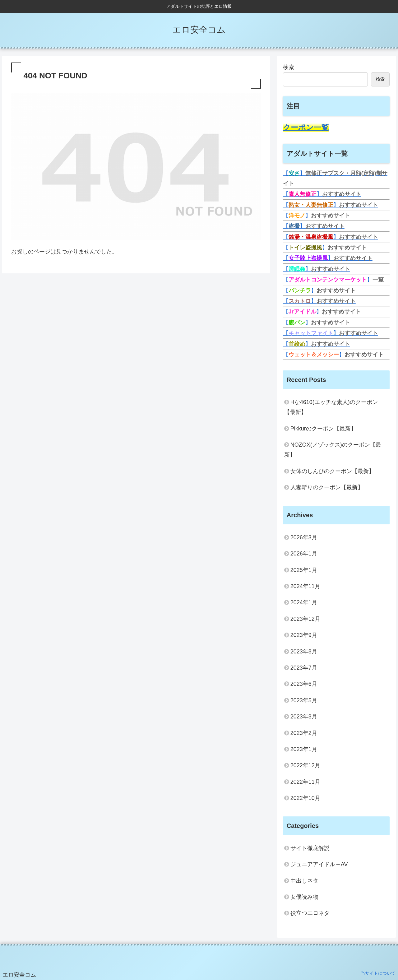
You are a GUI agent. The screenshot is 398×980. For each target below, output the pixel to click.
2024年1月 (304, 602)
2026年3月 (304, 537)
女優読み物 (304, 897)
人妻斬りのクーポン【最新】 (327, 487)
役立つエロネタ (310, 913)
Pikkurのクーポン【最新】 (323, 429)
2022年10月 (305, 798)
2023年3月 (304, 717)
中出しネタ (304, 881)
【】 (322, 194)
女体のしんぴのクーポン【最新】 (332, 471)
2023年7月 (304, 668)
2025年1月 (304, 570)
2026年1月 (304, 554)
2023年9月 (304, 635)
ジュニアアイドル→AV (319, 864)
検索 (289, 67)
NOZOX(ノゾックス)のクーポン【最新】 (333, 450)
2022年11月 (305, 782)
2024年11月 (305, 586)
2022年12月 (305, 765)
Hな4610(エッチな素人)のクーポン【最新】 (331, 407)
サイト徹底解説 (310, 848)
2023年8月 (304, 652)
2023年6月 (304, 684)
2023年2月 (304, 733)
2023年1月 (304, 749)
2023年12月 (305, 619)
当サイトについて (378, 973)
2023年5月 (304, 700)
